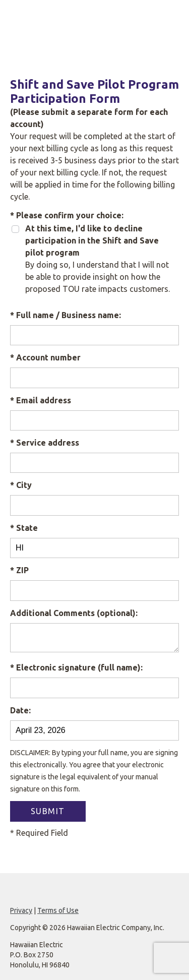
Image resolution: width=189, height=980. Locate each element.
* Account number (45, 357)
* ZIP (19, 570)
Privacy (21, 910)
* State (24, 528)
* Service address (45, 443)
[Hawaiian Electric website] (95, 21)
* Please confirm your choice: (67, 215)
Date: (20, 710)
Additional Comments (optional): (74, 613)
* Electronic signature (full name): (76, 667)
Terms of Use (58, 910)
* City (21, 485)
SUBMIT (48, 811)
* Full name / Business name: (66, 315)
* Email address (41, 400)
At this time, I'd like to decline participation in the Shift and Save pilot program (92, 240)
